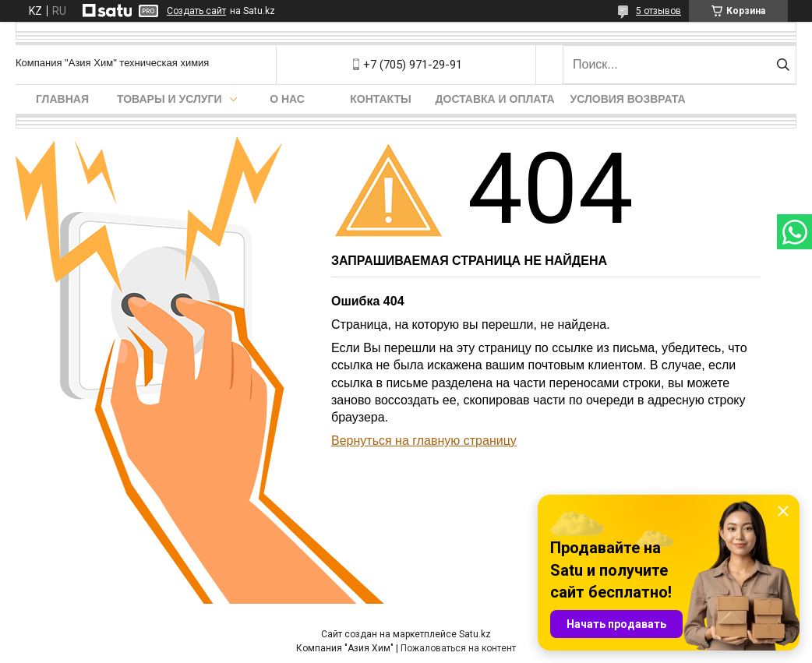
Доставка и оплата (495, 99)
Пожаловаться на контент (458, 648)
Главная (62, 99)
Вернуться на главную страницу (424, 441)
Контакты (380, 99)
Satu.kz (475, 634)
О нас (287, 99)
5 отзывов (658, 11)
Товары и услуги (169, 99)
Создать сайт (196, 11)
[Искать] (783, 65)
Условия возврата (628, 99)
